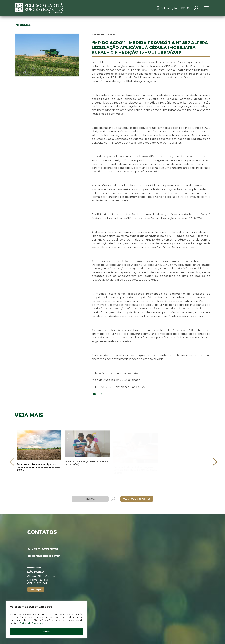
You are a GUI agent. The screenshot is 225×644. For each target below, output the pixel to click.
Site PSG (93, 395)
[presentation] (13, 456)
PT (182, 8)
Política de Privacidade (32, 622)
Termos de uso (152, 630)
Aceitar (41, 631)
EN (187, 8)
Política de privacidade (88, 630)
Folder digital (168, 8)
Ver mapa (38, 574)
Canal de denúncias (122, 630)
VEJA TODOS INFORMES (137, 482)
